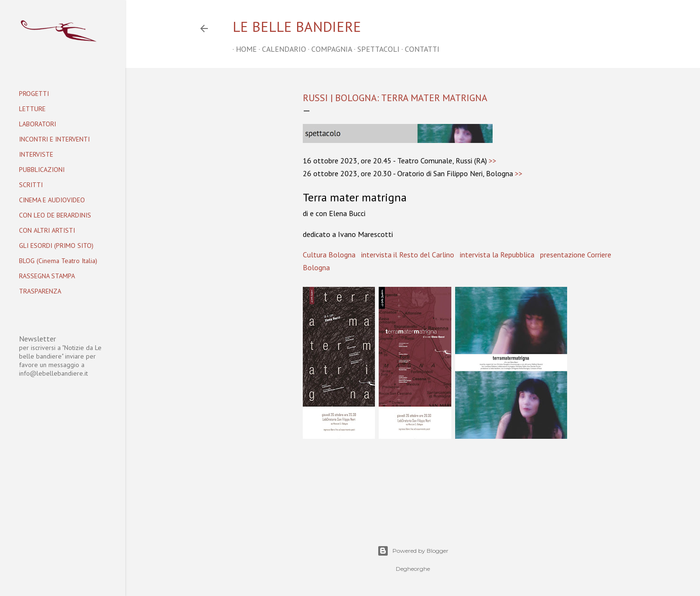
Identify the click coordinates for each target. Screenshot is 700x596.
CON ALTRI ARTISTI (47, 230)
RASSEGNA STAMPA (47, 276)
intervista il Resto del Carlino (408, 255)
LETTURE (32, 109)
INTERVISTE (36, 154)
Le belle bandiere (297, 26)
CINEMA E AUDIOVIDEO (52, 200)
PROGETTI (34, 94)
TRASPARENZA (40, 291)
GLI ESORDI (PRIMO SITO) (56, 246)
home (243, 49)
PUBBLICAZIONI (42, 170)
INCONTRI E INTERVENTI (54, 139)
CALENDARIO (281, 49)
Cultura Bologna (329, 255)
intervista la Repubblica (497, 255)
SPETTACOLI (375, 49)
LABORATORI (37, 124)
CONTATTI (419, 49)
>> (493, 161)
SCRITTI (31, 185)
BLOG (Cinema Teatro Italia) (58, 261)
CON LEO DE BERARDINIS (55, 215)
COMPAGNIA (328, 49)
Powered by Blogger (413, 551)
